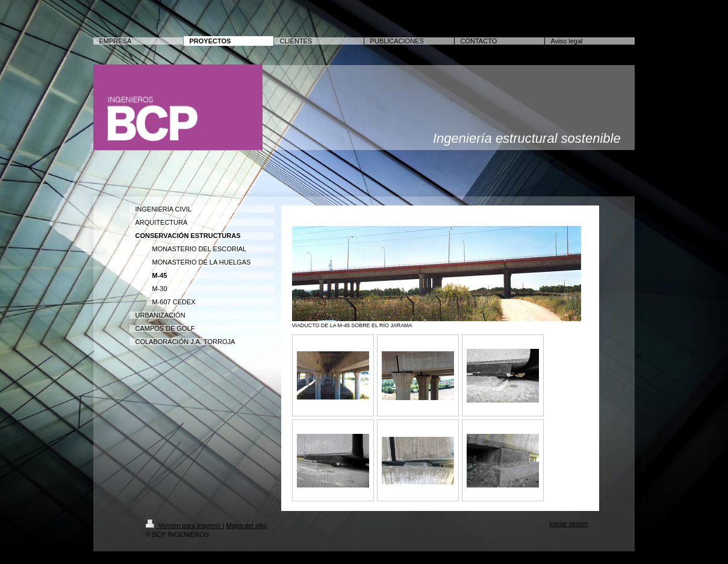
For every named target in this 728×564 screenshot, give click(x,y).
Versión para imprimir (184, 525)
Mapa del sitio (246, 525)
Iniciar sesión (568, 524)
